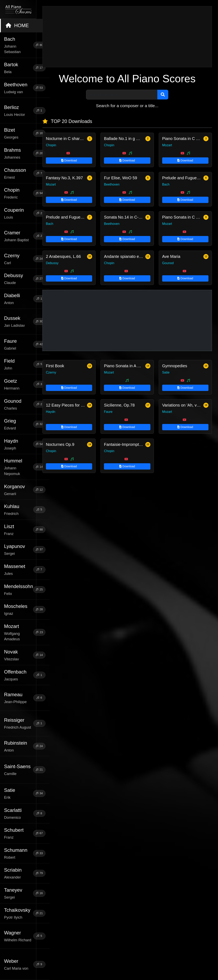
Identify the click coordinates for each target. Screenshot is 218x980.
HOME (17, 25)
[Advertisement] (127, 37)
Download (69, 160)
